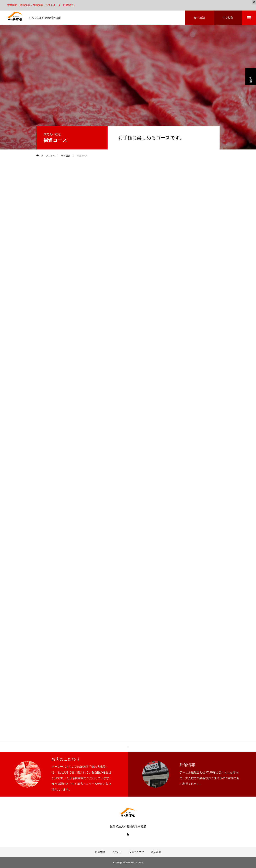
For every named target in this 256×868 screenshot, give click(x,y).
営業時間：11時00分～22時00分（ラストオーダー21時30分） (42, 5)
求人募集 (156, 852)
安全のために (137, 852)
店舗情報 (100, 852)
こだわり (117, 852)
